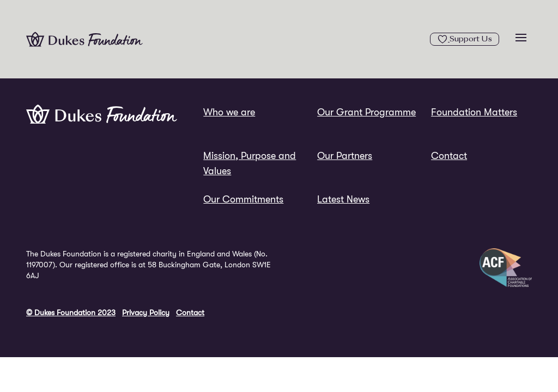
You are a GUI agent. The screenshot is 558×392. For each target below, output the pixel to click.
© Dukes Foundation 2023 (71, 313)
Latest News (343, 199)
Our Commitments (243, 199)
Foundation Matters (474, 112)
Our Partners (345, 156)
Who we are (229, 112)
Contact (449, 156)
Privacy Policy (146, 313)
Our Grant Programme (366, 112)
